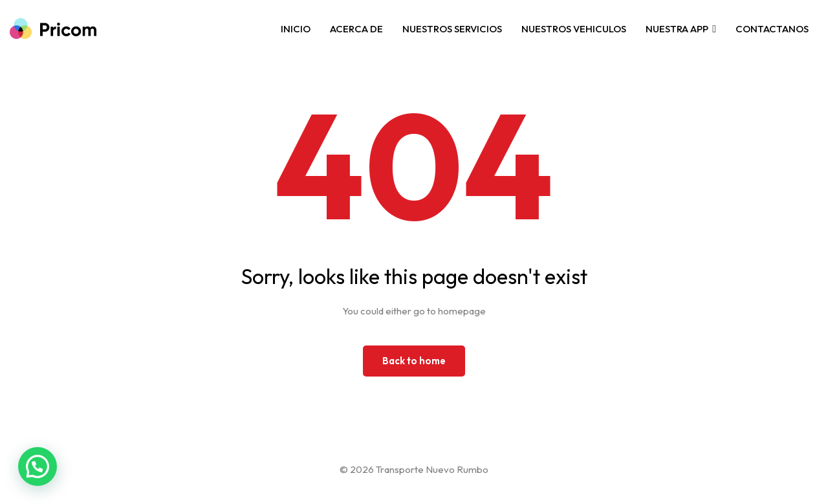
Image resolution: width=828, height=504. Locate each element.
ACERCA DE (356, 29)
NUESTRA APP (677, 29)
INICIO (296, 29)
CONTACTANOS (772, 29)
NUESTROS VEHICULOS (574, 29)
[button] (38, 466)
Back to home (414, 361)
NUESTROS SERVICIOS (452, 29)
